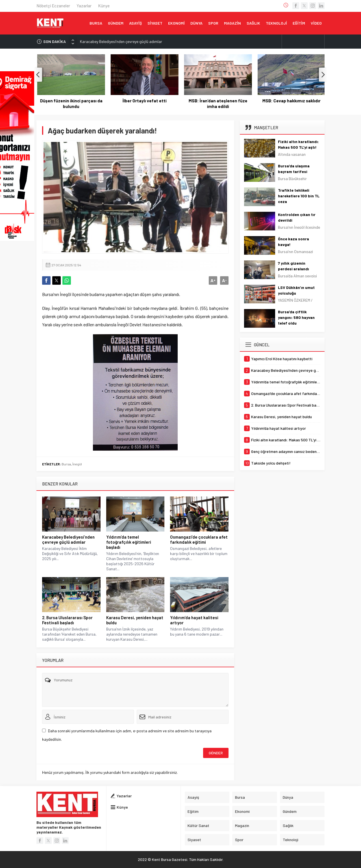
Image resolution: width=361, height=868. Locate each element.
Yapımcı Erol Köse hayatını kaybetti (70, 103)
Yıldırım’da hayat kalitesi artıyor (194, 620)
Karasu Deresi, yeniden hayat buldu (135, 620)
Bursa (66, 464)
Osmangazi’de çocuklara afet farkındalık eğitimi (199, 539)
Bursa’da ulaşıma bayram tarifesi (294, 169)
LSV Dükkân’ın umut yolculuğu (296, 290)
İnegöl (77, 464)
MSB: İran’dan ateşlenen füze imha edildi (291, 103)
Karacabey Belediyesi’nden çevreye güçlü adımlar (121, 41)
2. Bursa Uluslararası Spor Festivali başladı (67, 620)
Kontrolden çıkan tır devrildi (297, 217)
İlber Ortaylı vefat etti (217, 101)
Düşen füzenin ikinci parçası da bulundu (144, 103)
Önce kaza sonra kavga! (293, 242)
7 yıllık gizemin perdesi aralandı (293, 266)
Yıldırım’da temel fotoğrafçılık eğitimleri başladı (129, 542)
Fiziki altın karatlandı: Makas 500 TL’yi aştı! (298, 144)
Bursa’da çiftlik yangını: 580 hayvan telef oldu (296, 317)
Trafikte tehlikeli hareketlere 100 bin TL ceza (299, 196)
